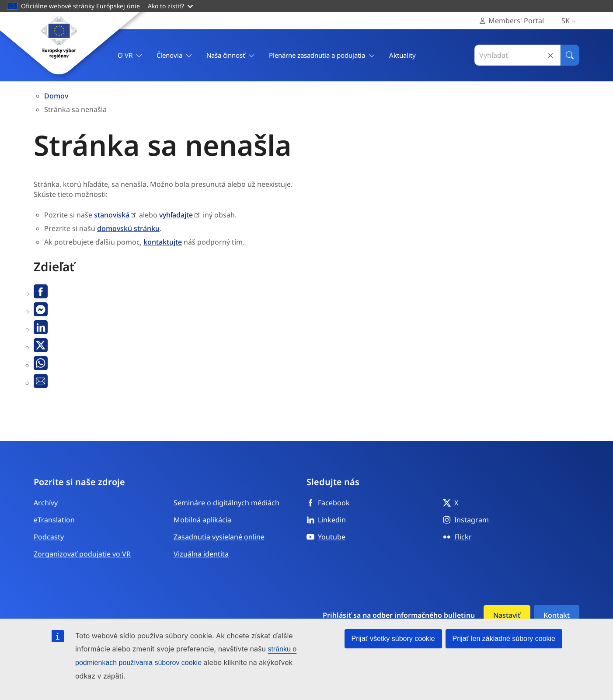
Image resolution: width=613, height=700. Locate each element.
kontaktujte (163, 242)
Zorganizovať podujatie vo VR (82, 554)
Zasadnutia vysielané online (219, 537)
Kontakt (557, 615)
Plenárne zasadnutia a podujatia (322, 55)
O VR (130, 55)
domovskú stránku (128, 228)
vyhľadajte (176, 215)
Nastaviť (507, 615)
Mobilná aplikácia (202, 520)
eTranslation (54, 520)
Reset (550, 55)
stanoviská (112, 215)
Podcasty (49, 537)
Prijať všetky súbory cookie (393, 639)
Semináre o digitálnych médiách (226, 503)
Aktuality (402, 55)
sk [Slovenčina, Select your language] (570, 21)
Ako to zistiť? (170, 6)
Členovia (174, 55)
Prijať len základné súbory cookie (504, 639)
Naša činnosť (231, 55)
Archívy (46, 503)
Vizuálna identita (201, 554)
